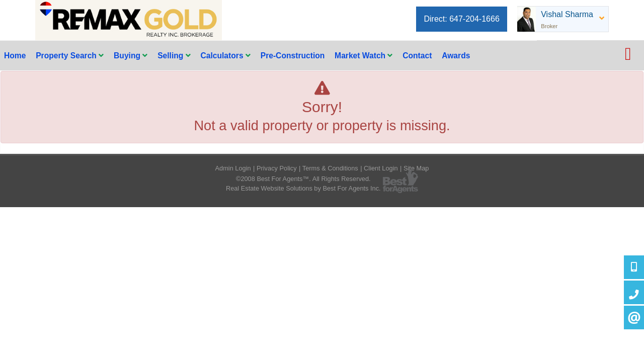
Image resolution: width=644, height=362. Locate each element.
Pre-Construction (293, 56)
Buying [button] (131, 56)
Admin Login (233, 168)
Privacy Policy (277, 168)
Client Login (381, 168)
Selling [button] (174, 56)
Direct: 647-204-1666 (461, 19)
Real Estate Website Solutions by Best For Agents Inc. (303, 188)
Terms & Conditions (330, 168)
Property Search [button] (70, 56)
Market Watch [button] (364, 56)
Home (15, 56)
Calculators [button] (225, 56)
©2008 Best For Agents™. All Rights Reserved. (303, 179)
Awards (456, 56)
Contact (417, 56)
